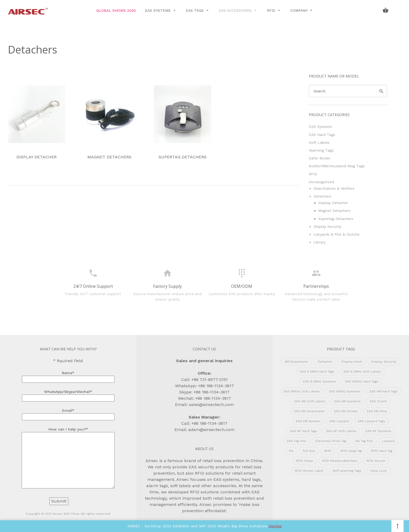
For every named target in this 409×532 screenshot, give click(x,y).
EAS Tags (195, 10)
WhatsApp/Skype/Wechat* (68, 395)
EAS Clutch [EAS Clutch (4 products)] (378, 401)
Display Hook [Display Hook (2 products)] (352, 362)
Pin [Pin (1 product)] (291, 451)
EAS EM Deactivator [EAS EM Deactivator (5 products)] (310, 411)
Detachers (322, 196)
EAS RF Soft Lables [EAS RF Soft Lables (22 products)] (341, 431)
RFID (272, 10)
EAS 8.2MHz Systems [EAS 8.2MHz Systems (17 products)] (320, 381)
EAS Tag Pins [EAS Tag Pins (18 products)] (297, 441)
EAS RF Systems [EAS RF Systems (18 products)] (378, 431)
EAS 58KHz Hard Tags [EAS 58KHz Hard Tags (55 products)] (362, 381)
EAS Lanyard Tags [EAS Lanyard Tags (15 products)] (371, 421)
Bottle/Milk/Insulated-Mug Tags (337, 166)
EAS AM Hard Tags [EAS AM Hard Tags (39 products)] (384, 391)
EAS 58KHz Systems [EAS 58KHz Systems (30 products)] (345, 391)
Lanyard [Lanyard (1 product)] (388, 441)
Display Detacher (37, 122)
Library (320, 242)
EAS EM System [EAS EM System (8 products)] (308, 421)
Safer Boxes (320, 158)
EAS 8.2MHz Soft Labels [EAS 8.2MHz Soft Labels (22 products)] (362, 372)
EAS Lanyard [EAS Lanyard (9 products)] (339, 421)
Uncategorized (321, 182)
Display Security (327, 226)
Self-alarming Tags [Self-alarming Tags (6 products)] (347, 471)
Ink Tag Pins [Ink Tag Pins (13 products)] (364, 441)
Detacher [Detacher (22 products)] (325, 362)
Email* (68, 414)
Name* (68, 376)
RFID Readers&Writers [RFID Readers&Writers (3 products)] (340, 461)
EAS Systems (158, 10)
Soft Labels (319, 142)
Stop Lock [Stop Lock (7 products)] (378, 471)
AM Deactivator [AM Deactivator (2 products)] (297, 362)
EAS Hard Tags (322, 135)
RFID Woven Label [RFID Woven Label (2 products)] (309, 471)
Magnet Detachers (110, 122)
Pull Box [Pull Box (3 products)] (309, 451)
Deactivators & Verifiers (334, 188)
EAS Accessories (236, 10)
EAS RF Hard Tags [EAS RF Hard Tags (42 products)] (304, 431)
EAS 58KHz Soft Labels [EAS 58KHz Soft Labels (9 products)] (302, 391)
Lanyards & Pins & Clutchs (336, 234)
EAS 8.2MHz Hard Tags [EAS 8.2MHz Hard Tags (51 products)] (317, 372)
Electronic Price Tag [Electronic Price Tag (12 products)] (331, 441)
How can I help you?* (68, 458)
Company (299, 10)
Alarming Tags (321, 150)
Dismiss (275, 526)
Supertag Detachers (183, 122)
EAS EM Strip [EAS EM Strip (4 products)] (377, 411)
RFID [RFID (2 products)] (328, 451)
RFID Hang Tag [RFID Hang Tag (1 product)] (351, 451)
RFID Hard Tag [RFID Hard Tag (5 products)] (382, 451)
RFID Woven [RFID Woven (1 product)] (376, 461)
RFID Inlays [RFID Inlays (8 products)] (305, 461)
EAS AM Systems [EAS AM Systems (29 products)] (348, 401)
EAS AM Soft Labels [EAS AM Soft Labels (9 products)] (310, 401)
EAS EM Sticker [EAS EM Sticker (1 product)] (346, 411)
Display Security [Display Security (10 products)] (384, 362)
